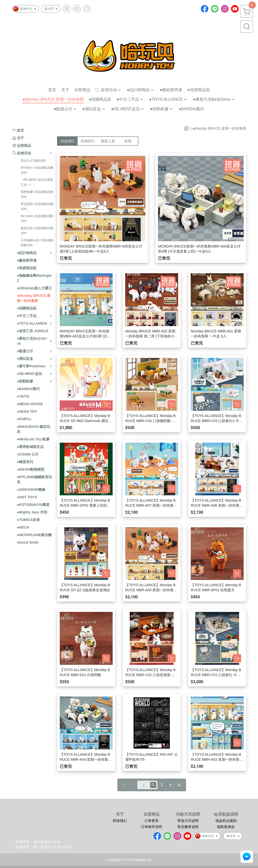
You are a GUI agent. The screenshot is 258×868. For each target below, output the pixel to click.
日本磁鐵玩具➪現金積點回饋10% (37, 243)
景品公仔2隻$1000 (33, 161)
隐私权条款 (226, 827)
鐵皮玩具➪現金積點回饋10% (37, 231)
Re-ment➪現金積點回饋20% (37, 219)
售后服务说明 (188, 827)
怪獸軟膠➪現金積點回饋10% (37, 194)
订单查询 (151, 821)
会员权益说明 (226, 814)
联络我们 (120, 821)
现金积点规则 (226, 821)
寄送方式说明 (188, 821)
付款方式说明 (188, 814)
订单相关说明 (151, 827)
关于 (120, 814)
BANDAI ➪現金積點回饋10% (37, 170)
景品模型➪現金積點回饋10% (37, 206)
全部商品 (151, 814)
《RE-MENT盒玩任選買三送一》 (37, 182)
